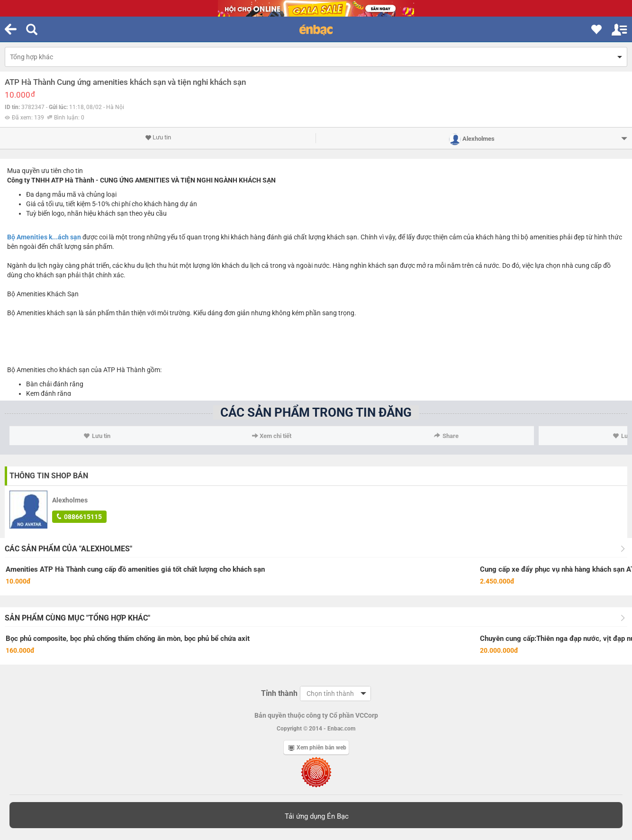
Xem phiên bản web (317, 748)
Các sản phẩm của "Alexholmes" (68, 549)
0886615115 (79, 517)
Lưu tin (158, 137)
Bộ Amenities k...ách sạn (44, 237)
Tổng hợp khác (32, 57)
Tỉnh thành (279, 693)
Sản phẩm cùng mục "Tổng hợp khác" (77, 618)
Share (446, 436)
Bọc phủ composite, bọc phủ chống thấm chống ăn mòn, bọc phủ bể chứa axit (128, 639)
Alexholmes (70, 500)
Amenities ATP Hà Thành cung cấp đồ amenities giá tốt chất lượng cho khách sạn (135, 569)
